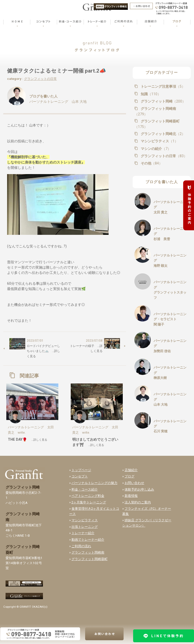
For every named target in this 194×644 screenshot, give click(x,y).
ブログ (129, 476)
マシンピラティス (159, 141)
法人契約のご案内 (138, 502)
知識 (150, 94)
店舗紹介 (131, 470)
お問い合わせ (134, 483)
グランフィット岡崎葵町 (157, 124)
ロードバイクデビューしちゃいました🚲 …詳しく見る (43, 351)
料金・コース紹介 (85, 489)
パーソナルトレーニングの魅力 (94, 483)
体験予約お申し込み (139, 489)
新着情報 (131, 496)
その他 (151, 163)
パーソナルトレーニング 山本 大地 (58, 102)
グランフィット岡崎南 (155, 111)
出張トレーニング (85, 527)
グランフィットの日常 (40, 79)
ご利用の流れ (81, 546)
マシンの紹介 (155, 149)
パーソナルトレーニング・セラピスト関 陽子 (170, 319)
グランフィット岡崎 (163, 101)
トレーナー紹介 (83, 533)
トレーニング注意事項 (162, 86)
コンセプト (80, 476)
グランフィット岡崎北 (162, 134)
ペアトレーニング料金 (88, 496)
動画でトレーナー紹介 (88, 540)
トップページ (81, 470)
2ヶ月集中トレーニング (89, 502)
